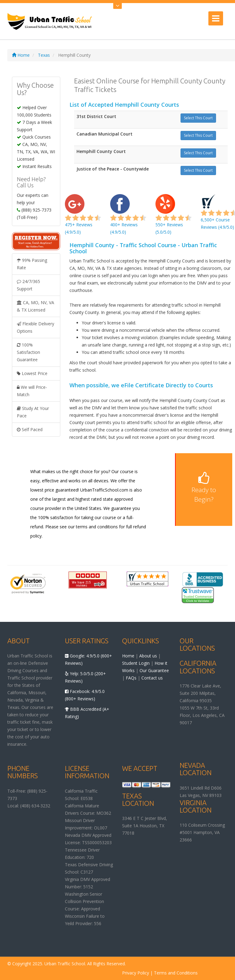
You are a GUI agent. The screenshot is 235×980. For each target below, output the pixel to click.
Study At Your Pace (33, 412)
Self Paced (30, 429)
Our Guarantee (154, 670)
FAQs (131, 678)
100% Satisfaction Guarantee (28, 352)
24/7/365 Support (28, 285)
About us (148, 656)
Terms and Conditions (176, 973)
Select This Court (198, 118)
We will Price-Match (32, 391)
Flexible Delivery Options (35, 327)
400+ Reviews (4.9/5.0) (128, 218)
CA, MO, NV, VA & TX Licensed (35, 306)
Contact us (152, 678)
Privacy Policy (136, 973)
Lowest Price (32, 373)
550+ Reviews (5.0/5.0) (173, 218)
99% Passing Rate (32, 264)
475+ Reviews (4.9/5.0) (83, 218)
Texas (44, 55)
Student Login (136, 663)
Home (21, 55)
